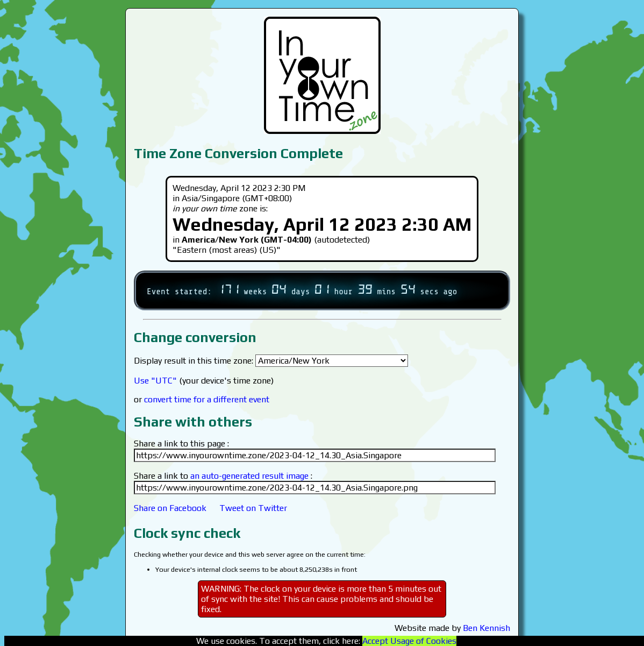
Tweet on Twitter (253, 508)
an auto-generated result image (249, 476)
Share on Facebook (170, 508)
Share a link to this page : (181, 443)
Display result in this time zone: (271, 361)
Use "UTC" (155, 381)
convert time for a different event (207, 399)
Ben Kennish (486, 628)
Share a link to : (223, 476)
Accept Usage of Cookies (409, 641)
